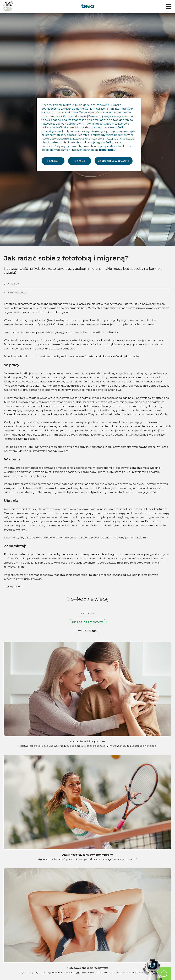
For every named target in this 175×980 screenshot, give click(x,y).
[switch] (8, 7)
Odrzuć (80, 161)
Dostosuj (53, 161)
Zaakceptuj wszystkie (114, 161)
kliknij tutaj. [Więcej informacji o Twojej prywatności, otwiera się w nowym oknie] (107, 150)
